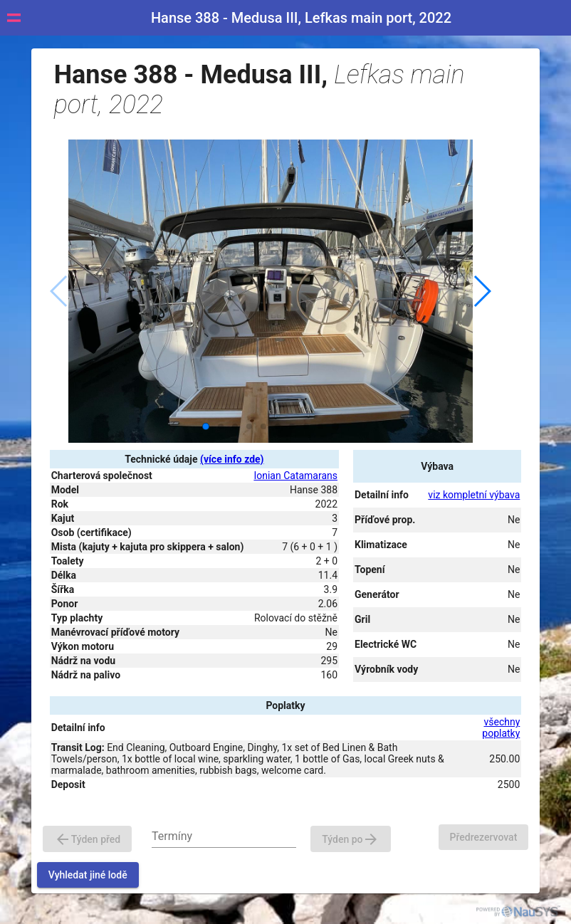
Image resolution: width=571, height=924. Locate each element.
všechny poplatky (501, 728)
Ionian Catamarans (295, 476)
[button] (482, 291)
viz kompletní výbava (474, 495)
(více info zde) (232, 459)
